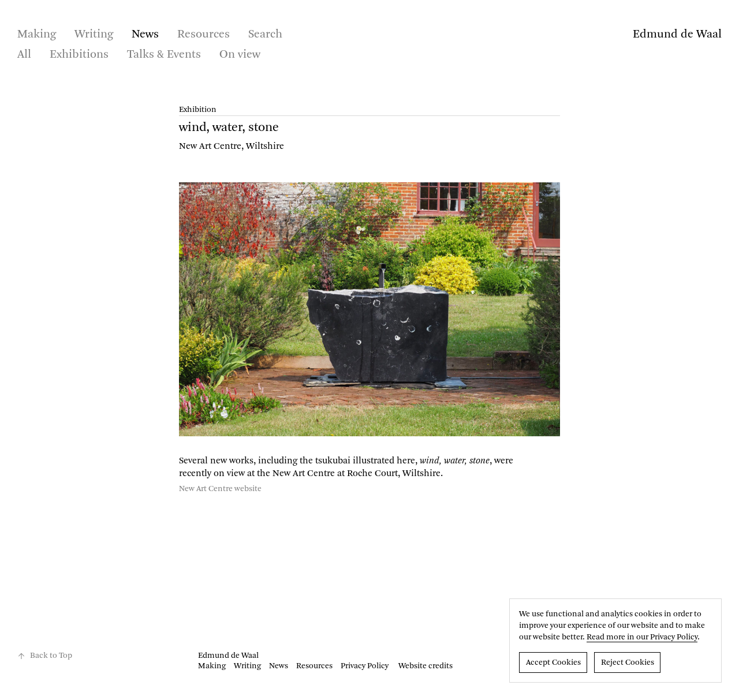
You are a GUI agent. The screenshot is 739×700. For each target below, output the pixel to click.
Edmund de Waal (677, 35)
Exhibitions (79, 55)
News (145, 35)
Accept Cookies (553, 662)
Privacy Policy (365, 666)
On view (240, 55)
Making (37, 35)
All (24, 55)
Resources (204, 35)
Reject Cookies (628, 662)
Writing (94, 35)
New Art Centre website (220, 489)
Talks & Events (164, 55)
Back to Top (45, 656)
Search (265, 35)
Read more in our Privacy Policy (642, 637)
